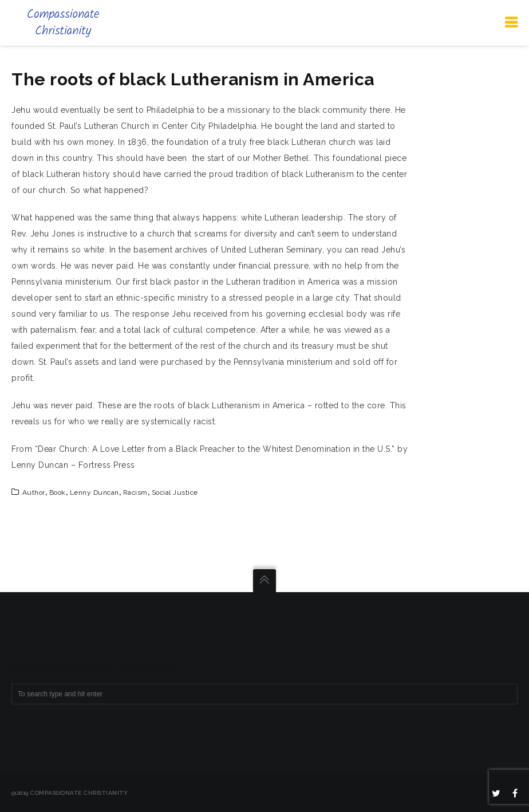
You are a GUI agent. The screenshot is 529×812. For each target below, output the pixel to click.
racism (135, 492)
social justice (175, 492)
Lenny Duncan (94, 492)
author (34, 492)
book (58, 492)
